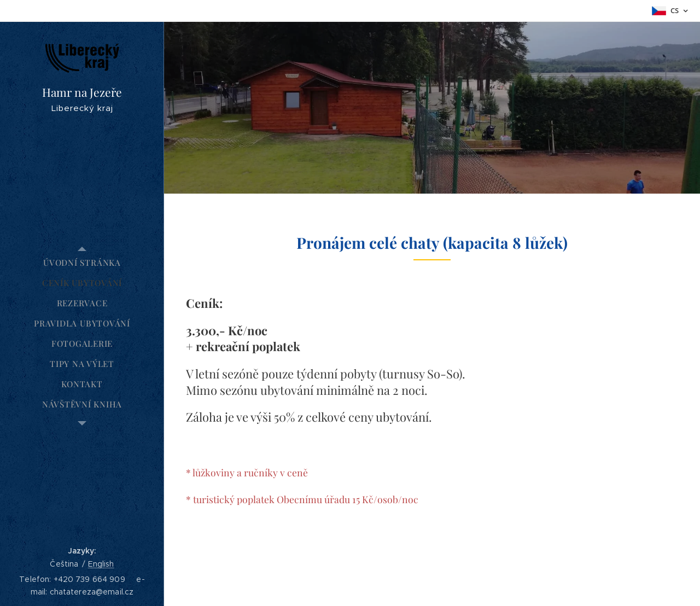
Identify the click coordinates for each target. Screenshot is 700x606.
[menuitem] (82, 263)
